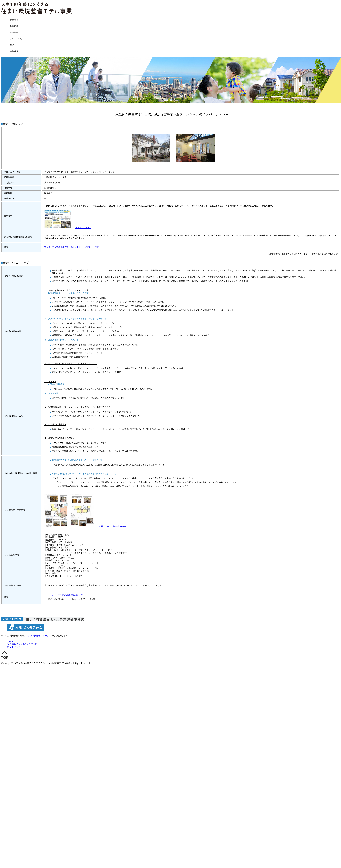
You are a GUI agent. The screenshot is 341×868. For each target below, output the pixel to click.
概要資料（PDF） (83, 228)
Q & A (10, 641)
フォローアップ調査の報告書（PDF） (69, 595)
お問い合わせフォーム (38, 636)
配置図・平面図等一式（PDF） (113, 527)
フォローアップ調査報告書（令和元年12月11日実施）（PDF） (72, 247)
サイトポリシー (15, 647)
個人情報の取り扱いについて (22, 644)
